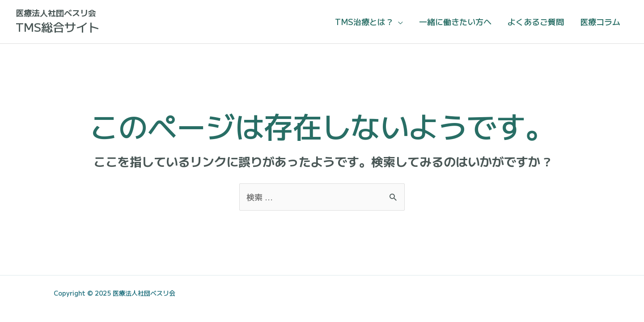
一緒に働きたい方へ (455, 21)
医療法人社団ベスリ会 (56, 13)
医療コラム (600, 21)
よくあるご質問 (536, 21)
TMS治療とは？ (364, 21)
